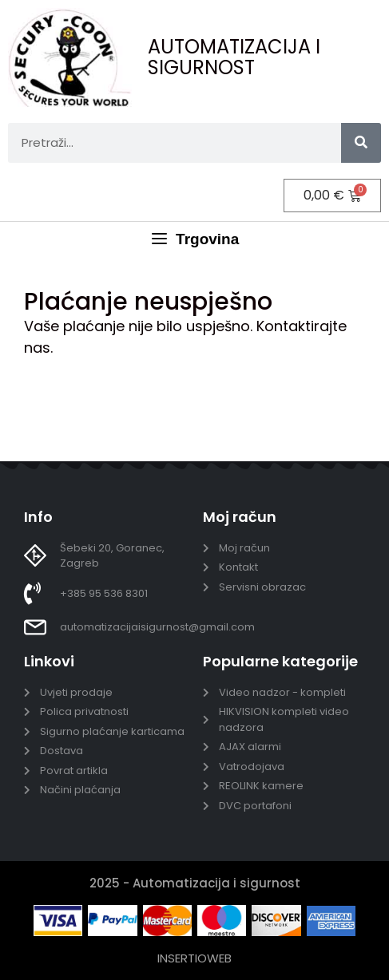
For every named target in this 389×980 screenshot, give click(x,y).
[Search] (361, 143)
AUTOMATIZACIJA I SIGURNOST (234, 57)
